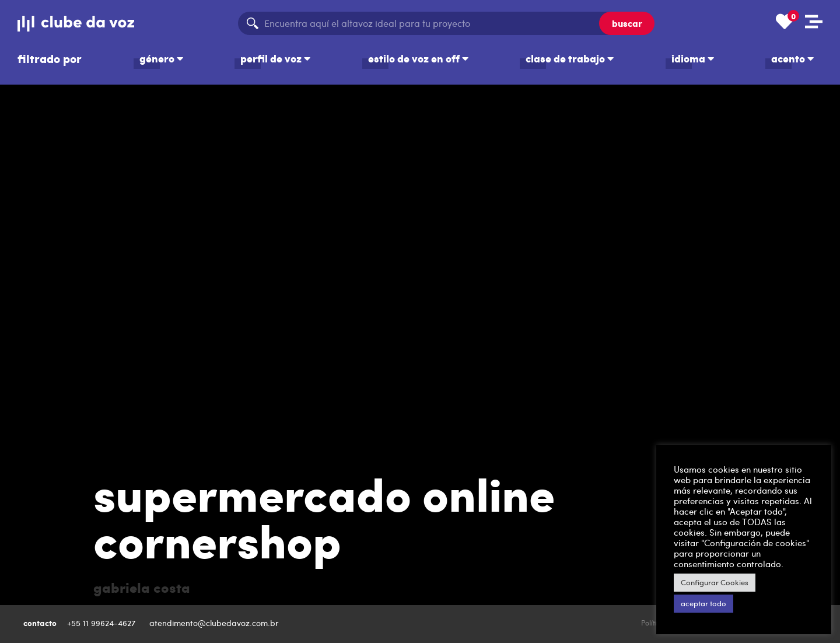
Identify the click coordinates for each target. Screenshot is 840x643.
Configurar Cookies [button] (715, 582)
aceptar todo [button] (703, 603)
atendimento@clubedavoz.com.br (215, 623)
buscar (627, 23)
